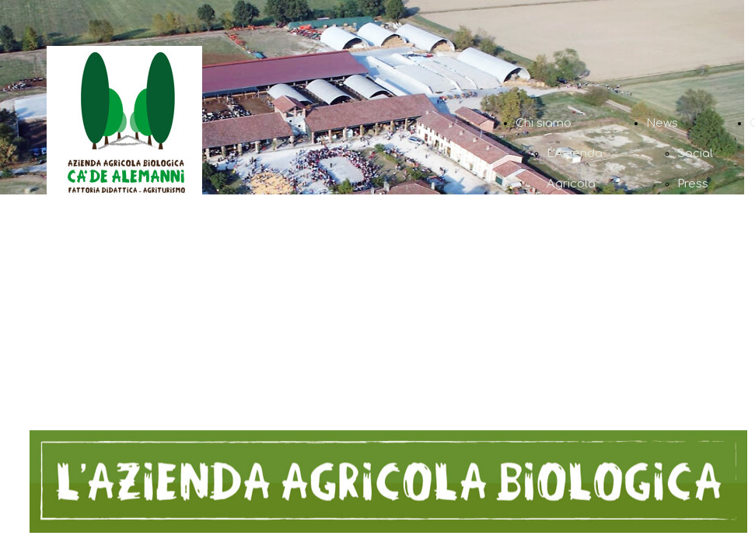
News (662, 123)
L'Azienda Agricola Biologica (575, 184)
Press (693, 184)
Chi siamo (544, 123)
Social (695, 154)
